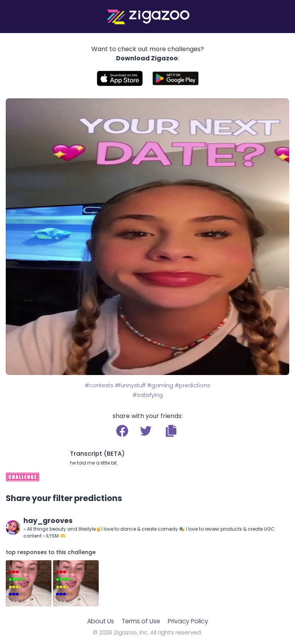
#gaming (160, 385)
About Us (101, 621)
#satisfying (148, 395)
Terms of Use (141, 621)
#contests (99, 385)
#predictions (192, 385)
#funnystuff (130, 385)
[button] (171, 431)
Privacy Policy (188, 621)
